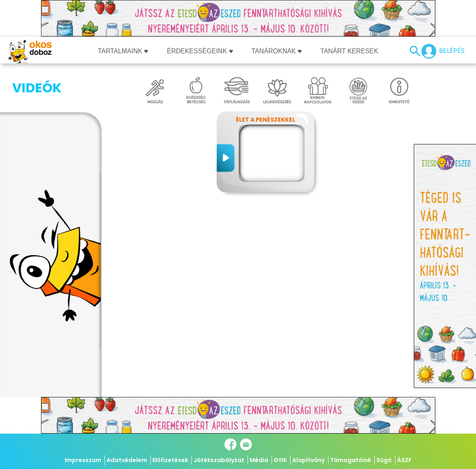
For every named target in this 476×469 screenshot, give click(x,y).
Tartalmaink (123, 51)
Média (259, 460)
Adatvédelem (127, 460)
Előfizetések (170, 460)
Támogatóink (351, 460)
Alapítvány (309, 460)
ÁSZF (404, 460)
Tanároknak (277, 51)
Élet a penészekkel (265, 120)
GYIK (280, 460)
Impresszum (83, 460)
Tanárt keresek (349, 51)
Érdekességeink (200, 51)
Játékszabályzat (219, 460)
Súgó (384, 460)
